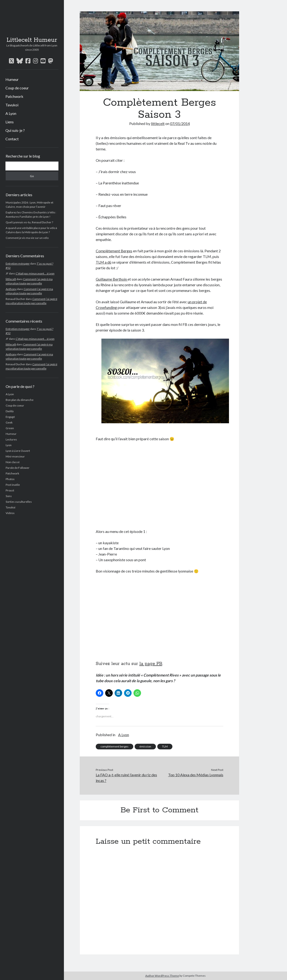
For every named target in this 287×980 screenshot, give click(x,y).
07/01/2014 (180, 123)
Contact (12, 139)
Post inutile (13, 485)
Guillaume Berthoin (112, 279)
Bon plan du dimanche (20, 400)
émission (145, 746)
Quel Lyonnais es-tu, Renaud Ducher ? (29, 222)
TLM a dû (104, 262)
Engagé (10, 417)
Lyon (9, 445)
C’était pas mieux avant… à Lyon (35, 273)
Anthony (11, 289)
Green (10, 428)
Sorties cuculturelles (19, 502)
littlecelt (11, 279)
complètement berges (114, 746)
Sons (9, 496)
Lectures (11, 439)
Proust (10, 490)
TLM (165, 746)
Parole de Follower (18, 468)
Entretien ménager (18, 264)
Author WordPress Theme (162, 976)
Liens (10, 122)
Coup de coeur (17, 88)
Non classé (13, 462)
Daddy (10, 411)
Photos (10, 479)
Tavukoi (12, 105)
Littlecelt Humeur (32, 40)
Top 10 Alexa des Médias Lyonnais (196, 775)
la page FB (151, 664)
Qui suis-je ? (15, 130)
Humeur (12, 79)
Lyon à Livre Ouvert (18, 451)
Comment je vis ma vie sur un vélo (27, 238)
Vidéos (10, 513)
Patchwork (14, 96)
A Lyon (11, 113)
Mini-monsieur (15, 456)
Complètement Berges (114, 251)
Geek (9, 422)
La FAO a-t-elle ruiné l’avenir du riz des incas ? (126, 778)
